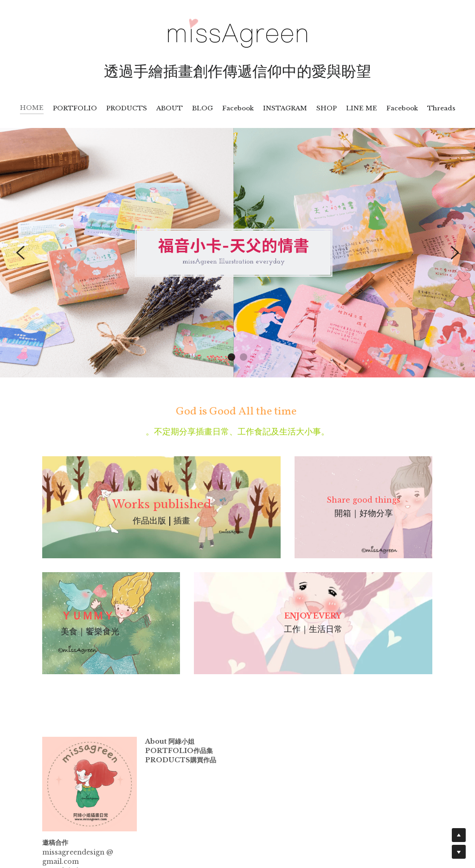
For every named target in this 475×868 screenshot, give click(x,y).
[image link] (237, 32)
